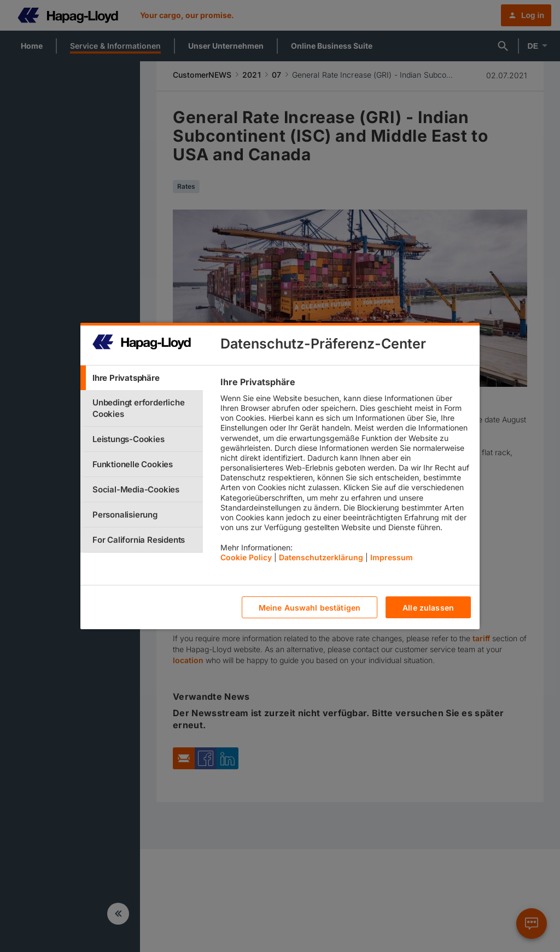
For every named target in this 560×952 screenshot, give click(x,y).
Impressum (392, 557)
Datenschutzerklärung (321, 557)
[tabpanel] (345, 472)
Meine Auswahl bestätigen (310, 608)
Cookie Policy (246, 557)
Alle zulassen (428, 608)
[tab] (142, 378)
